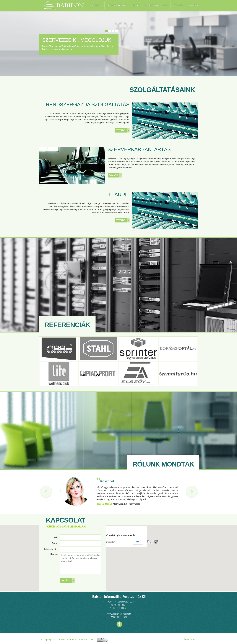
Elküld (66, 581)
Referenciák (151, 5)
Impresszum (190, 639)
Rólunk (135, 5)
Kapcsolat (179, 5)
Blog (165, 5)
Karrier (193, 5)
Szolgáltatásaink (117, 5)
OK (138, 542)
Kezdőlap (97, 5)
